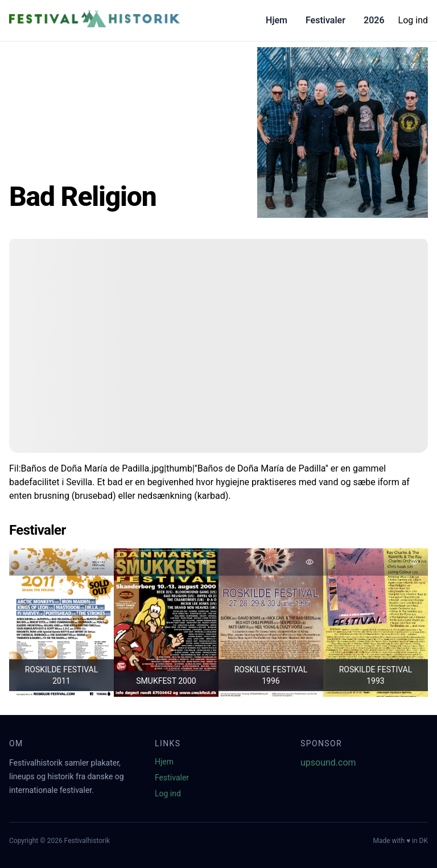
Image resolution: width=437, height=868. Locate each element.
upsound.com (328, 762)
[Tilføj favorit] (100, 562)
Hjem (277, 20)
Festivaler (325, 20)
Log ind (413, 20)
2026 (374, 20)
